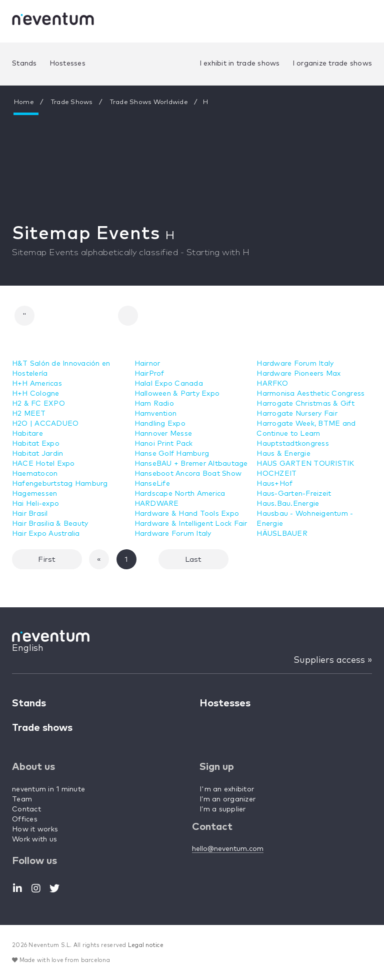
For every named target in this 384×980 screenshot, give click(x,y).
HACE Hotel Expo (43, 464)
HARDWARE (157, 504)
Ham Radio (154, 404)
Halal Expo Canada (169, 384)
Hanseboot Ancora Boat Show (188, 474)
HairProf (149, 374)
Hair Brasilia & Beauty (50, 524)
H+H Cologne (36, 394)
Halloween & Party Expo (177, 394)
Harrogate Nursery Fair (297, 414)
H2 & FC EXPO (38, 404)
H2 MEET (29, 414)
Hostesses (67, 64)
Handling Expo (160, 424)
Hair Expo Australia (46, 534)
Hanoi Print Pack (164, 444)
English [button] (28, 648)
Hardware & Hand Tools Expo (187, 514)
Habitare (27, 434)
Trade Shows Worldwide (150, 102)
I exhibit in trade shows (240, 64)
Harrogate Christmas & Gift (305, 404)
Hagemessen (35, 494)
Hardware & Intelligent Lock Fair (191, 524)
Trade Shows (73, 102)
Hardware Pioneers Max (298, 374)
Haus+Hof (274, 484)
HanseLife (152, 484)
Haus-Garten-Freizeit (294, 494)
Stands (24, 64)
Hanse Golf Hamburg (172, 454)
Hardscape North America (180, 494)
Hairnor (147, 364)
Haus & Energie (283, 454)
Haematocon (35, 474)
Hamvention (156, 414)
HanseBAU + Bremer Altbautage (191, 464)
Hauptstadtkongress (293, 444)
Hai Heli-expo (35, 504)
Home (24, 102)
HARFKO (272, 384)
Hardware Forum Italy (173, 534)
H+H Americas (37, 384)
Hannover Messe (163, 434)
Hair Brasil (30, 514)
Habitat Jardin (38, 454)
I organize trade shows (332, 64)
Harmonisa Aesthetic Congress (310, 394)
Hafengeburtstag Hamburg (60, 484)
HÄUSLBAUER (282, 534)
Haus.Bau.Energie (288, 504)
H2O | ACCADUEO (45, 424)
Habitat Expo (36, 444)
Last (193, 560)
